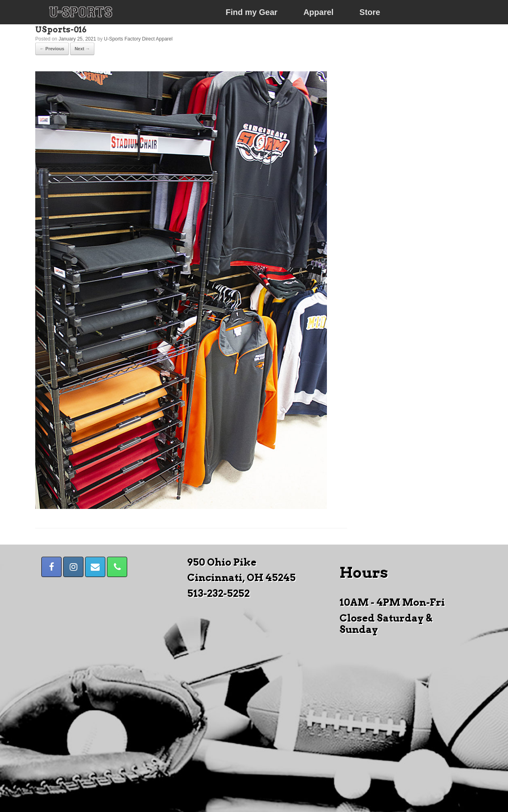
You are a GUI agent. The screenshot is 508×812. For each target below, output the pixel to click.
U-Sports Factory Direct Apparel (138, 39)
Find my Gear (252, 12)
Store (370, 12)
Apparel (318, 12)
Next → (82, 49)
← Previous (52, 49)
